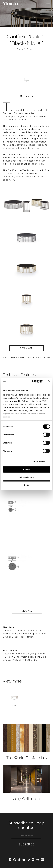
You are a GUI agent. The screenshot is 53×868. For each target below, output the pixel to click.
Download (26, 348)
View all (26, 96)
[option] (26, 13)
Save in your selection (39, 357)
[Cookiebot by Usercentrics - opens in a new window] (33, 381)
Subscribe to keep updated (26, 825)
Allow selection (26, 477)
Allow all (26, 470)
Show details (39, 462)
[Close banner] (49, 381)
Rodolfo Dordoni (26, 49)
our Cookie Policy (19, 401)
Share (6, 357)
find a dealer (18, 357)
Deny (26, 485)
